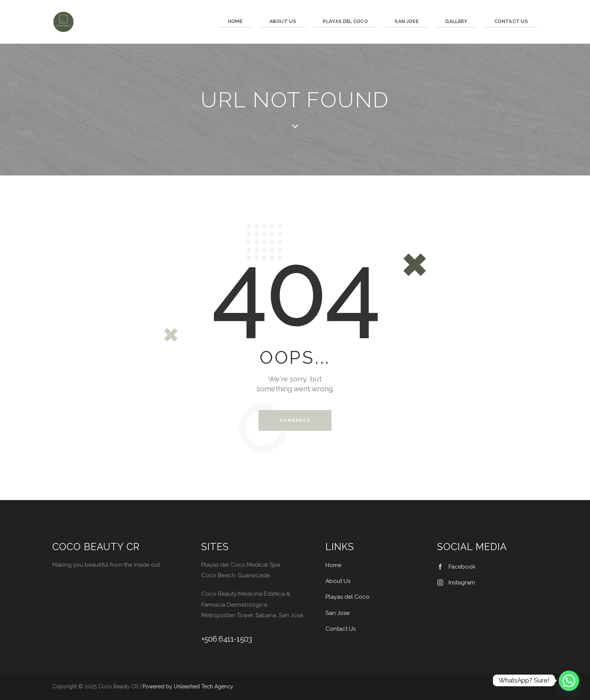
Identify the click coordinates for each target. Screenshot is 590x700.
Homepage (295, 420)
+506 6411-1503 (227, 639)
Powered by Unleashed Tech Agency (188, 686)
